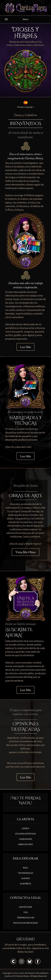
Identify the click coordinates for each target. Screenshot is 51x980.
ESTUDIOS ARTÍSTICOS (26, 834)
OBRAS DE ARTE (25, 844)
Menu (17, 20)
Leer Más (25, 347)
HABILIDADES (26, 839)
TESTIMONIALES (25, 873)
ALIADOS (26, 878)
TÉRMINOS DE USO (26, 918)
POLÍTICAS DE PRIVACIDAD (25, 923)
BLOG (25, 868)
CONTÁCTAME (25, 907)
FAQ (26, 912)
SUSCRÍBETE (26, 884)
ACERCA (25, 828)
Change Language (26, 107)
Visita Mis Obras (25, 552)
